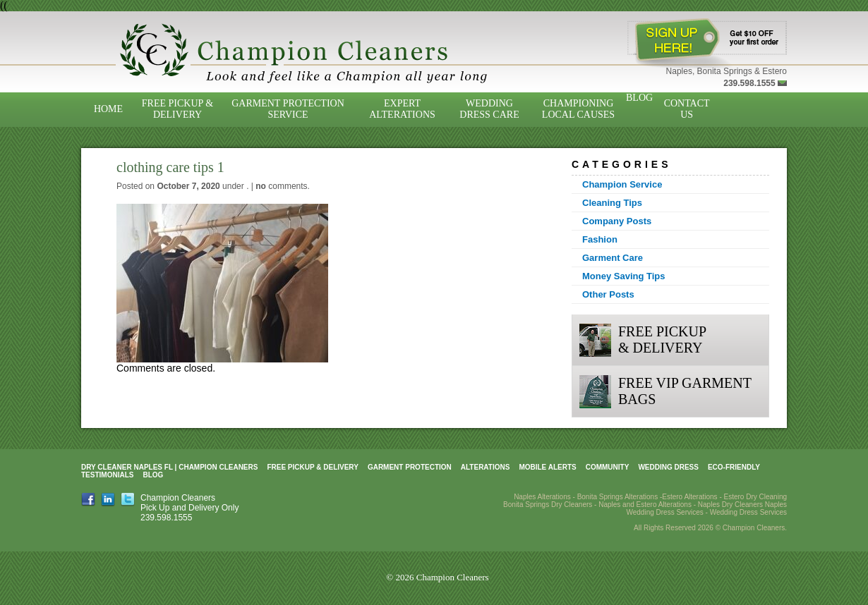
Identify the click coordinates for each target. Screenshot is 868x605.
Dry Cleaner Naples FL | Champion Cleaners (169, 467)
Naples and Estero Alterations (645, 505)
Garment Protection (410, 467)
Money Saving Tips (624, 276)
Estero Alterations (689, 497)
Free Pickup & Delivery (177, 109)
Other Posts (608, 294)
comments (281, 186)
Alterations (486, 467)
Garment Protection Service (288, 109)
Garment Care (613, 258)
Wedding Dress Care (489, 109)
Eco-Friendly (734, 467)
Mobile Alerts (547, 467)
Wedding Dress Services (748, 512)
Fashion (600, 239)
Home (108, 109)
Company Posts (617, 221)
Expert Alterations (402, 109)
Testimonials (107, 475)
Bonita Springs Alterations (618, 497)
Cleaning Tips (612, 203)
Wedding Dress (668, 467)
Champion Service (622, 184)
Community (608, 467)
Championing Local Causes (578, 109)
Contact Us (687, 109)
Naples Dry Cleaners (730, 505)
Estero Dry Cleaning (755, 497)
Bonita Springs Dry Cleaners (548, 505)
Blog (639, 98)
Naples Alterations (542, 497)
